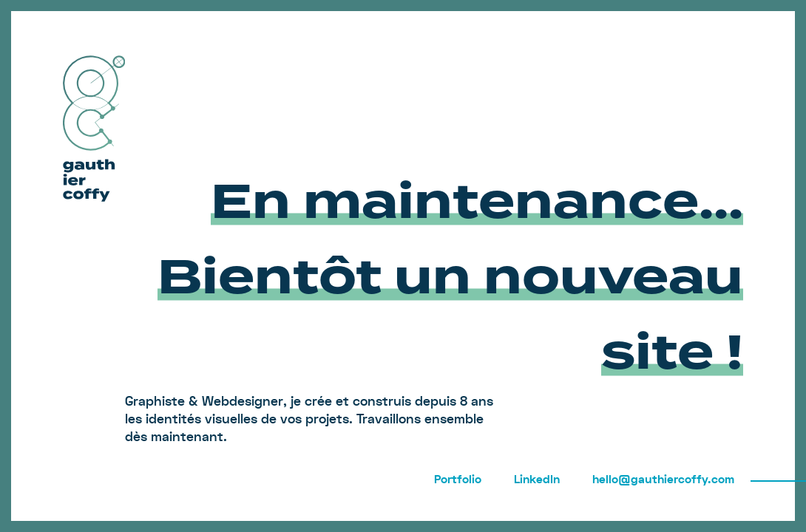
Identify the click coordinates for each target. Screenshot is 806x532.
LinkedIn (537, 480)
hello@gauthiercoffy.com (663, 480)
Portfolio (458, 480)
